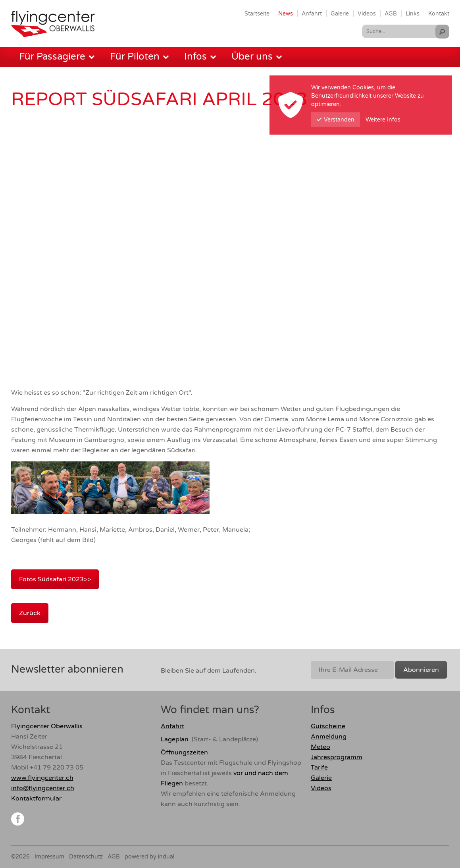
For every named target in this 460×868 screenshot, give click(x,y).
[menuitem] (257, 14)
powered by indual (149, 857)
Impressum (49, 857)
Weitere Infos (383, 120)
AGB (114, 857)
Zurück (30, 613)
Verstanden (336, 120)
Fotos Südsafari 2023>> (55, 579)
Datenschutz (86, 857)
